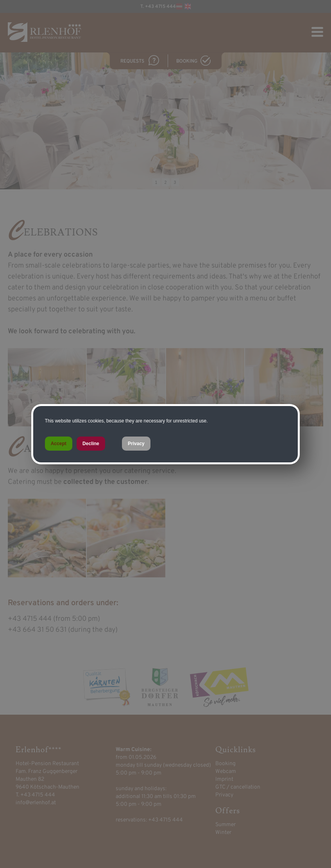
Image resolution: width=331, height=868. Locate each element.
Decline (91, 444)
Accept (59, 444)
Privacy (136, 444)
